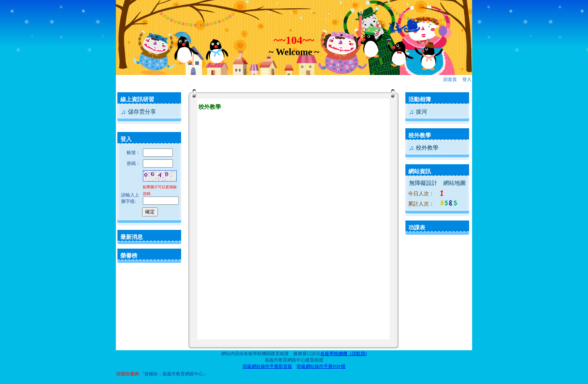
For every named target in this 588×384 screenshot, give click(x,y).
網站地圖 (454, 183)
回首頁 (450, 79)
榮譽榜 (129, 256)
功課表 (417, 228)
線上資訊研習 (137, 99)
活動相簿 (420, 99)
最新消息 (132, 237)
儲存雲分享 (138, 112)
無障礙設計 (423, 183)
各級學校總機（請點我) (343, 354)
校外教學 (420, 135)
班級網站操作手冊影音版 (267, 366)
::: (118, 87)
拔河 (418, 112)
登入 (467, 79)
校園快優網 (127, 374)
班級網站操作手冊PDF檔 (321, 366)
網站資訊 (420, 171)
